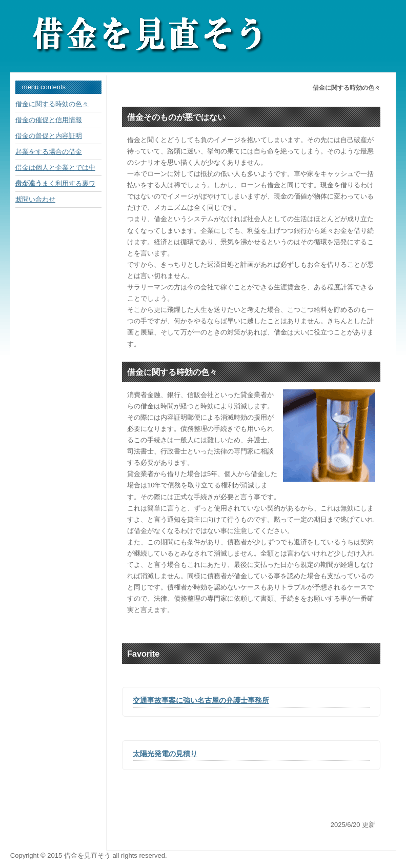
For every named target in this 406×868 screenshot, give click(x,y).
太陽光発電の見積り (165, 754)
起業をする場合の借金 (49, 152)
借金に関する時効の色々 (52, 104)
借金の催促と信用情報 (49, 120)
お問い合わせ (35, 199)
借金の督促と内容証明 (49, 136)
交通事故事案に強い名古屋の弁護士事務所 (201, 700)
